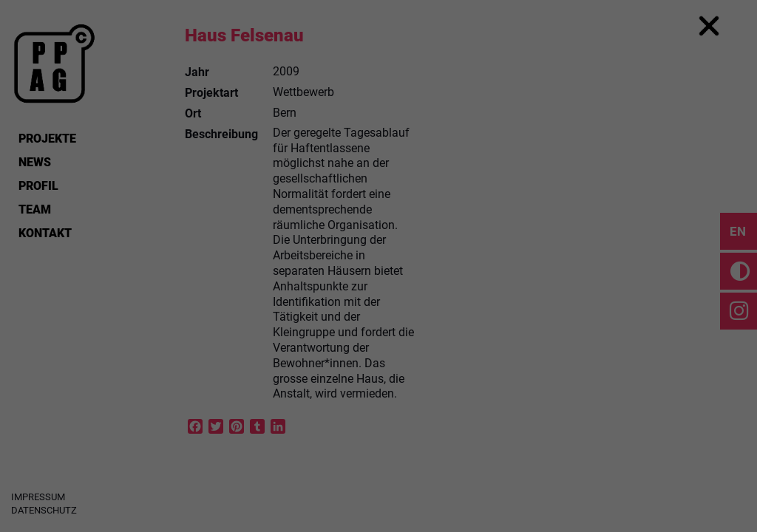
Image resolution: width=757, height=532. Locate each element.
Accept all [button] (378, 338)
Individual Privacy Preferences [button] (379, 426)
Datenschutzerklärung (285, 240)
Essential (271, 287)
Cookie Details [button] (378, 457)
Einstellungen (217, 254)
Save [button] (378, 382)
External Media (463, 287)
